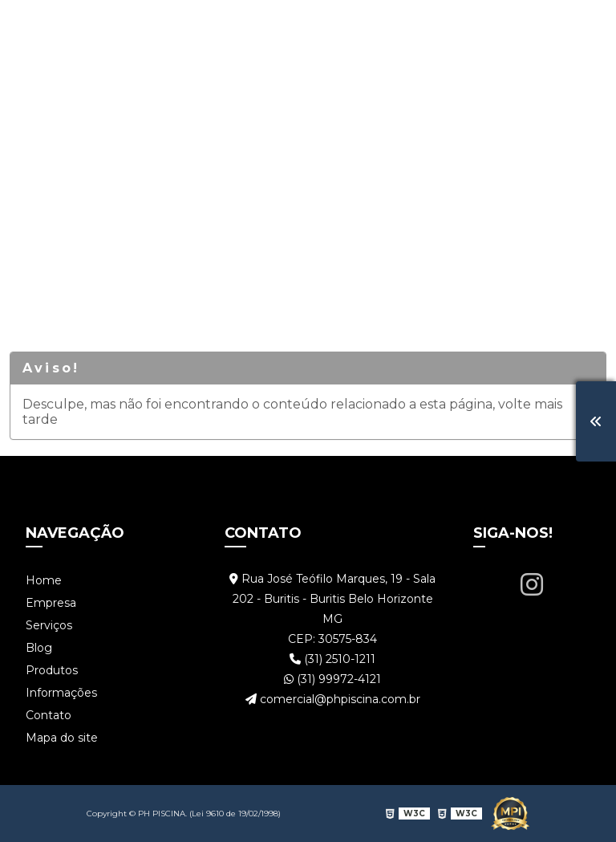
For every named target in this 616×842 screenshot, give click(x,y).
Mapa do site (62, 738)
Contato (547, 28)
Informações (454, 28)
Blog (286, 28)
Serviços (217, 28)
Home (62, 28)
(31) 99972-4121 (332, 679)
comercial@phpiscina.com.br (333, 699)
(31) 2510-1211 (332, 659)
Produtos (356, 28)
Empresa (135, 28)
